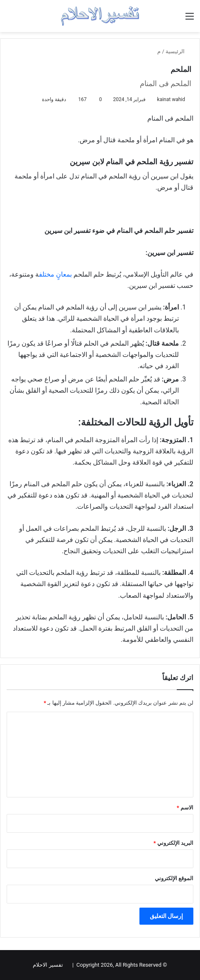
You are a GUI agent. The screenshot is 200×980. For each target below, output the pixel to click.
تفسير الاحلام (48, 965)
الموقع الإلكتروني (174, 878)
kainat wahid (171, 99)
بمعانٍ (64, 274)
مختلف (47, 274)
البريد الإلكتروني (173, 843)
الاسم (185, 808)
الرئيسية (178, 51)
